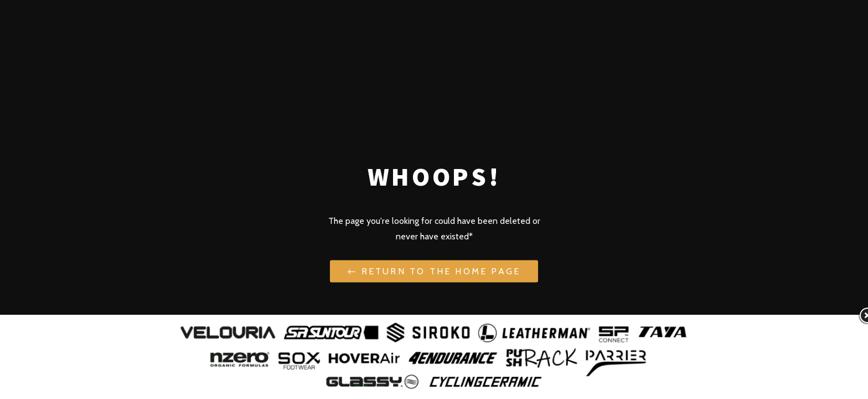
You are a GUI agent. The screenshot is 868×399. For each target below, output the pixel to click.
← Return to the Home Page (434, 271)
